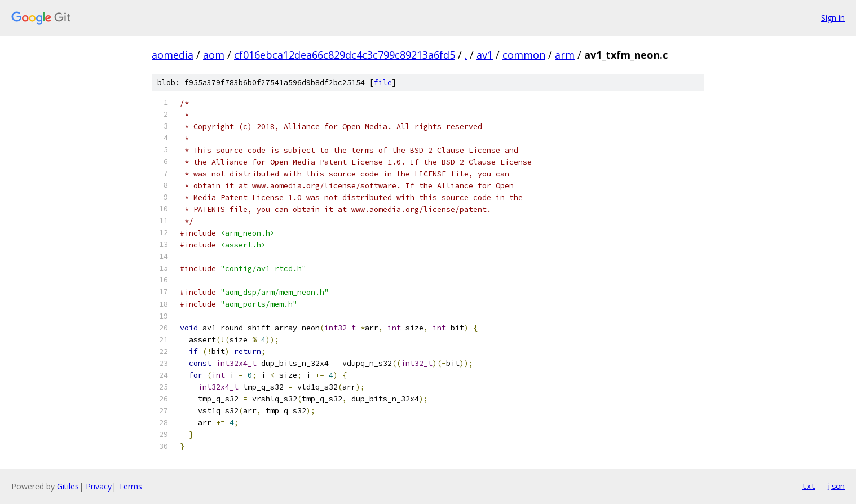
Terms (130, 486)
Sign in (833, 18)
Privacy (99, 486)
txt (809, 486)
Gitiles (68, 486)
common (524, 55)
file (383, 83)
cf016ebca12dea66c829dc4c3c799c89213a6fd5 (345, 55)
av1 (485, 55)
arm (565, 55)
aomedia (173, 55)
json (836, 486)
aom (214, 55)
